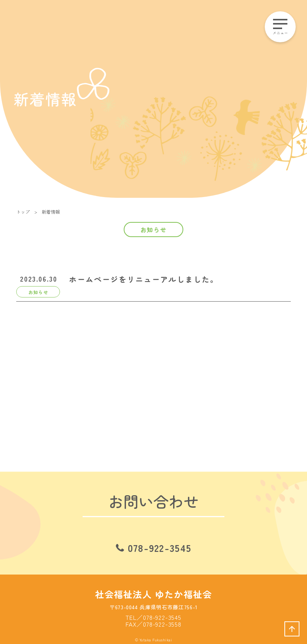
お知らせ (153, 230)
